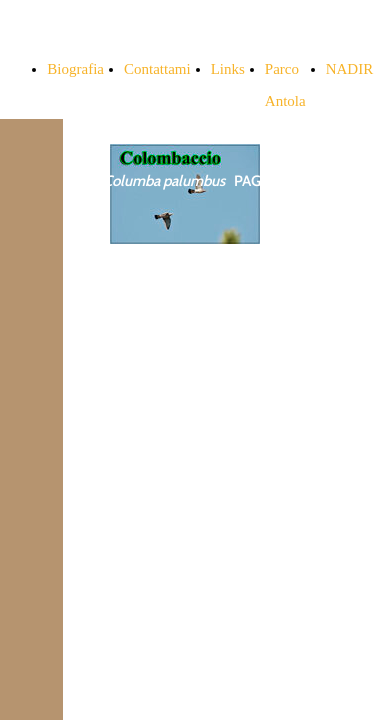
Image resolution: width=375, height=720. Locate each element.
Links (228, 69)
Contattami (157, 69)
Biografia (75, 69)
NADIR (350, 69)
